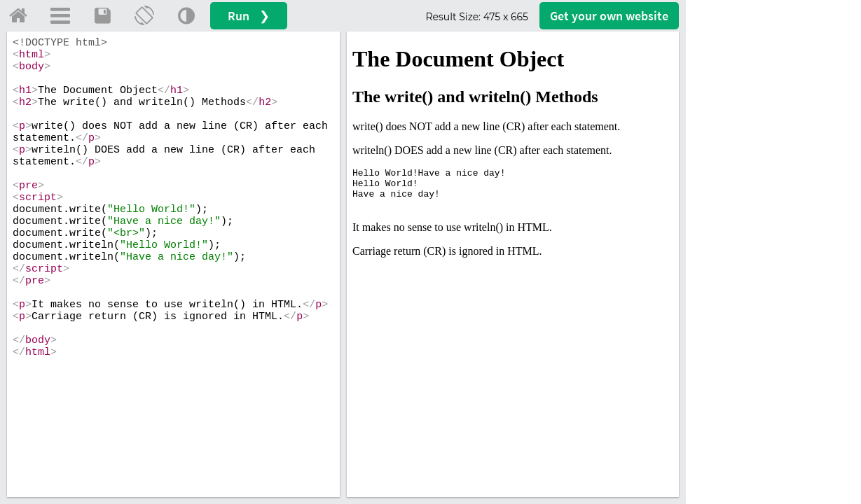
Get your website (609, 16)
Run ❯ (249, 16)
